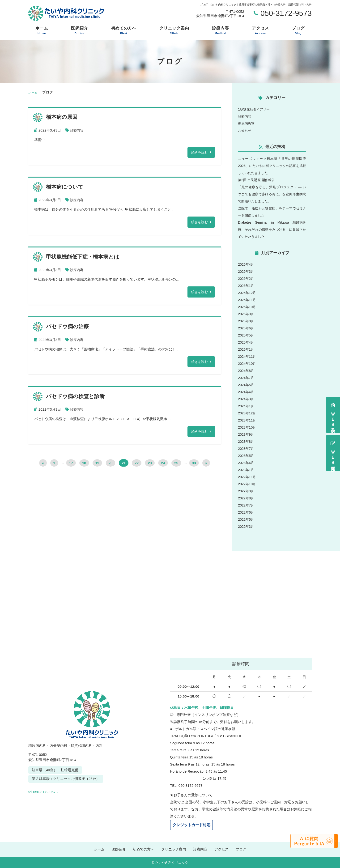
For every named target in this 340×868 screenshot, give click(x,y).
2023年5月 (246, 456)
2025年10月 (247, 307)
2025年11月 (247, 300)
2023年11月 (247, 420)
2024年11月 (247, 356)
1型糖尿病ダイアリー (255, 109)
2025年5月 (246, 335)
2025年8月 (246, 321)
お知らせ (245, 130)
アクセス (260, 31)
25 (176, 465)
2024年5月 (246, 385)
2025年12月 (247, 293)
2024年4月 (246, 392)
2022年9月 (246, 491)
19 (97, 465)
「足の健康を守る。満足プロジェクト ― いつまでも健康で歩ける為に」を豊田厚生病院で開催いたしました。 (272, 194)
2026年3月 (246, 271)
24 (163, 465)
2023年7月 (246, 449)
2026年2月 (246, 279)
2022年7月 (246, 505)
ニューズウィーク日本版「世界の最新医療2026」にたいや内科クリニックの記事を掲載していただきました (272, 166)
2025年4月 (246, 342)
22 (137, 465)
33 (194, 465)
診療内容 (221, 31)
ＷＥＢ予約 (333, 415)
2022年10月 (247, 484)
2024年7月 (246, 378)
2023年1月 (246, 470)
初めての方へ (124, 31)
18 (84, 465)
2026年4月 (246, 264)
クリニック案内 (174, 31)
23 (150, 465)
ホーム (42, 31)
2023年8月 (246, 441)
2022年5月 (246, 519)
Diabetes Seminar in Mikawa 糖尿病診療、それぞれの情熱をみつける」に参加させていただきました (272, 229)
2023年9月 (246, 434)
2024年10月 (247, 364)
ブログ (298, 31)
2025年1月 (246, 349)
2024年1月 (246, 406)
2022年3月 (246, 526)
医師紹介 (80, 31)
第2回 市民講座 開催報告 (258, 180)
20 (111, 465)
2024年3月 (246, 399)
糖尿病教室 (247, 123)
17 (71, 465)
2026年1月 (246, 286)
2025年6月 (246, 328)
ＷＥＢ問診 (333, 453)
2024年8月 (246, 371)
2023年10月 (247, 427)
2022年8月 (246, 498)
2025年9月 (246, 314)
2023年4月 (246, 463)
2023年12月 (247, 413)
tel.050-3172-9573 (61, 790)
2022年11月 (247, 477)
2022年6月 (246, 512)
